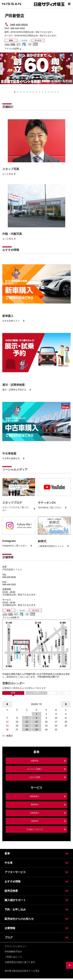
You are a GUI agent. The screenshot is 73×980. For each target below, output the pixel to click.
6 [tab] (30, 92)
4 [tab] (24, 92)
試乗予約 (35, 761)
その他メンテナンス (35, 829)
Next (72, 69)
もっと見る (8, 174)
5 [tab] (27, 92)
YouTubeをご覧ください (50, 507)
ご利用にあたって (13, 957)
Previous (1, 69)
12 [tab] (49, 92)
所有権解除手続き (13, 952)
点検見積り (35, 813)
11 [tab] (46, 92)
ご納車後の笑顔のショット (51, 546)
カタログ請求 (35, 777)
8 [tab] (36, 92)
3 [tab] (21, 92)
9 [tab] (40, 92)
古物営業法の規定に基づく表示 (20, 962)
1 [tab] (15, 92)
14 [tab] (55, 92)
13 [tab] (52, 92)
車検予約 (35, 805)
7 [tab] (33, 92)
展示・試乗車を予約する (14, 390)
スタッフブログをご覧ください (15, 509)
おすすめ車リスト (11, 321)
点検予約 (35, 821)
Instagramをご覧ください (15, 546)
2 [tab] (18, 92)
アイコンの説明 (12, 49)
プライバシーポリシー (16, 946)
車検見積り (35, 796)
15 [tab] (58, 92)
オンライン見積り (35, 769)
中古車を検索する (11, 458)
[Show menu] (69, 4)
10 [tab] (43, 92)
